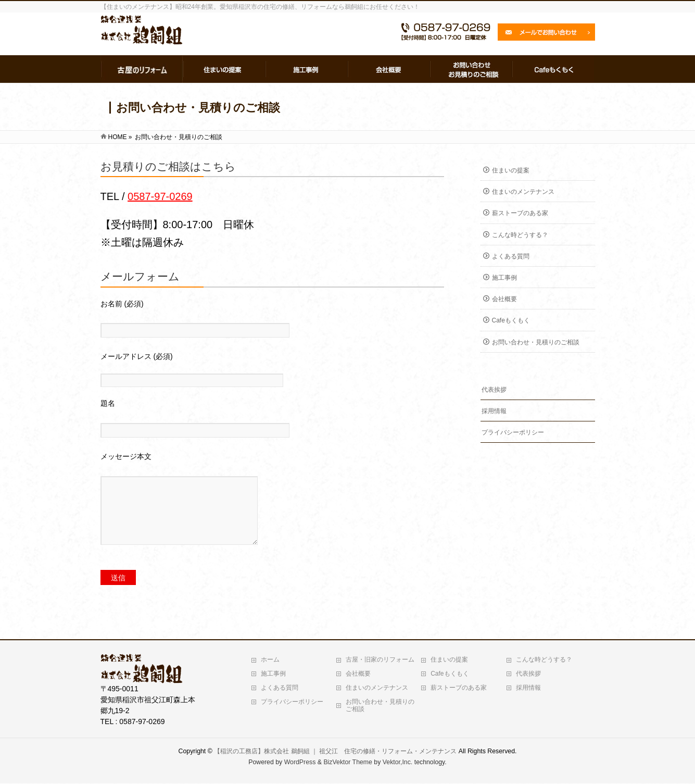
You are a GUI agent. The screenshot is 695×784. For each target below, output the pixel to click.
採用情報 (494, 411)
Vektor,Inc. (398, 763)
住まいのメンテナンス (523, 192)
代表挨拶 (494, 390)
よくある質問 (511, 256)
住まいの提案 (511, 170)
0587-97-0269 (160, 196)
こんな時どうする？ (520, 235)
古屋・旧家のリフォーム (380, 660)
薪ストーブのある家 (520, 213)
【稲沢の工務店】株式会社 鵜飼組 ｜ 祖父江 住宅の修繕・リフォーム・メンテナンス (335, 752)
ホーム (270, 660)
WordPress (300, 763)
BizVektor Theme (348, 763)
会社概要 (504, 299)
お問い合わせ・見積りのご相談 (536, 342)
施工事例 (504, 278)
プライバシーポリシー (513, 432)
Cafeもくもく (511, 320)
